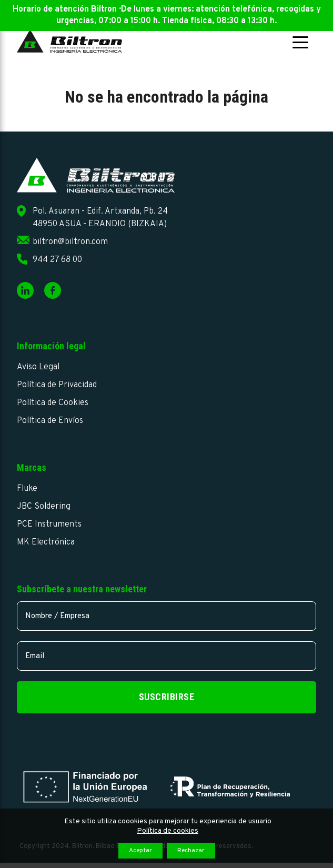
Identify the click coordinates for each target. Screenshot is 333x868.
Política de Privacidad (57, 385)
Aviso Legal (38, 367)
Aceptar (140, 851)
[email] (167, 656)
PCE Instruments (49, 524)
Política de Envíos (50, 421)
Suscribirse (167, 697)
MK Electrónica (46, 542)
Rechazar (191, 851)
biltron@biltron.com (70, 242)
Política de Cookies (53, 403)
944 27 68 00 (57, 260)
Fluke (27, 489)
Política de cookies (168, 831)
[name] (167, 616)
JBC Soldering (44, 507)
